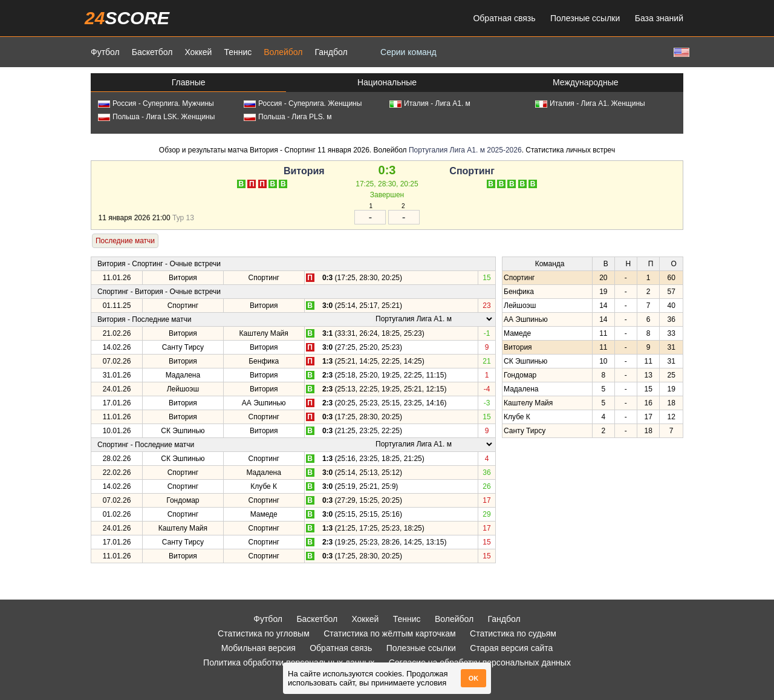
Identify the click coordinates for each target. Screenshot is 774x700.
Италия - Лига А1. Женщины (590, 103)
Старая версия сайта (511, 648)
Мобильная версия (259, 648)
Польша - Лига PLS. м (288, 117)
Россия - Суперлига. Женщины (303, 103)
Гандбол (331, 52)
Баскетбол (152, 52)
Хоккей (198, 52)
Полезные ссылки (585, 18)
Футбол (105, 52)
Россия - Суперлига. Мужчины (156, 103)
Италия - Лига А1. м (430, 103)
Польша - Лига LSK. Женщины (156, 117)
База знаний (659, 18)
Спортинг (472, 171)
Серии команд (408, 52)
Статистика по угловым (264, 633)
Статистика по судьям (513, 633)
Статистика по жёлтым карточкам (390, 633)
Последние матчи (125, 241)
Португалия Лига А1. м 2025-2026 (465, 150)
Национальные (387, 82)
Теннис (238, 52)
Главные (189, 82)
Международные (586, 82)
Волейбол (283, 52)
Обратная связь (504, 18)
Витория (304, 171)
